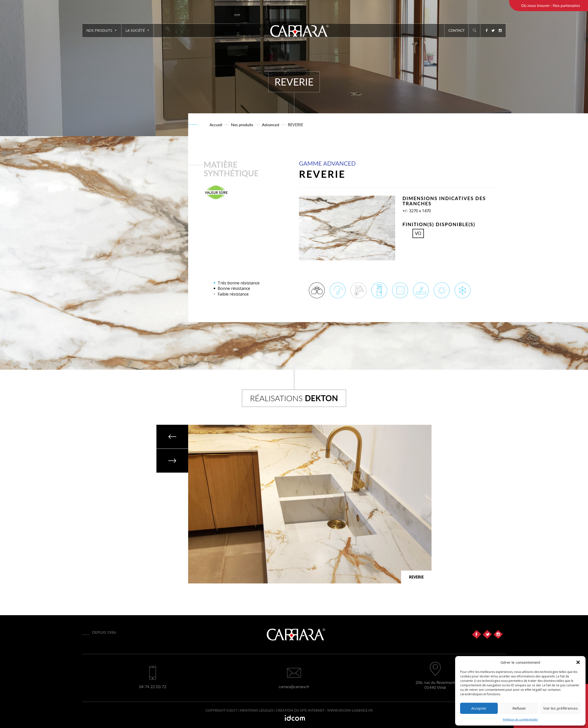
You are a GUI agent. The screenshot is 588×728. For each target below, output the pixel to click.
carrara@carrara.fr (294, 686)
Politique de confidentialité (520, 719)
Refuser (519, 708)
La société (138, 30)
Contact (456, 30)
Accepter (479, 708)
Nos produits (102, 30)
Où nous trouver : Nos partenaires (551, 5)
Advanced (271, 125)
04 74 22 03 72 (153, 686)
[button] (578, 662)
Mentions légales (257, 710)
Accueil (216, 125)
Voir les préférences (560, 708)
